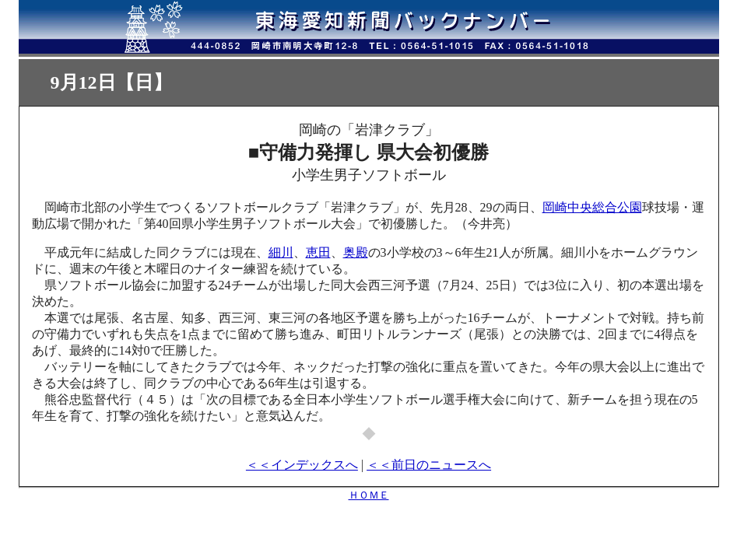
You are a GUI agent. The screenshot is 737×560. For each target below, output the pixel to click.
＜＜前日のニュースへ (429, 465)
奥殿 (356, 252)
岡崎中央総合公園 (592, 207)
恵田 (318, 252)
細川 (281, 252)
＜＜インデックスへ (302, 465)
